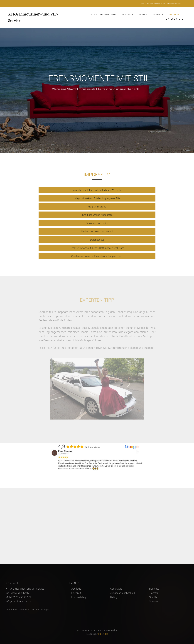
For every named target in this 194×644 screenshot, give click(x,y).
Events (128, 15)
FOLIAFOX (103, 634)
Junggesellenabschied (123, 593)
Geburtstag (116, 589)
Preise (143, 15)
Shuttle (153, 597)
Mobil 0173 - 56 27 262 (19, 597)
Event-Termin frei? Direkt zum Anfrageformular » (160, 4)
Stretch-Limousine (104, 15)
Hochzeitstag (79, 597)
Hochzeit (76, 593)
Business (154, 589)
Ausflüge (76, 589)
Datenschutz (175, 19)
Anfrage (158, 15)
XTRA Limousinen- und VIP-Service (33, 17)
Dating (114, 597)
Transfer (154, 593)
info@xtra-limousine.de (19, 601)
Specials (154, 601)
